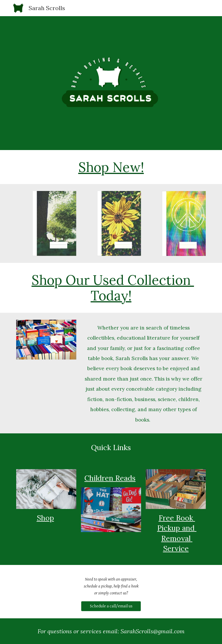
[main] (111, 167)
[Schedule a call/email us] (111, 606)
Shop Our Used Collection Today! (113, 288)
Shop (45, 518)
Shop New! (111, 167)
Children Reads (110, 478)
